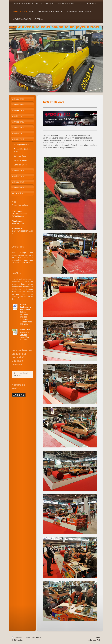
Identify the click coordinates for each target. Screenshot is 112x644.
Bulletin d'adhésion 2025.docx (24, 314)
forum (28, 262)
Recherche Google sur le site (21, 374)
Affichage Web (94, 640)
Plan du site (36, 637)
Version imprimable (21, 637)
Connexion (96, 637)
